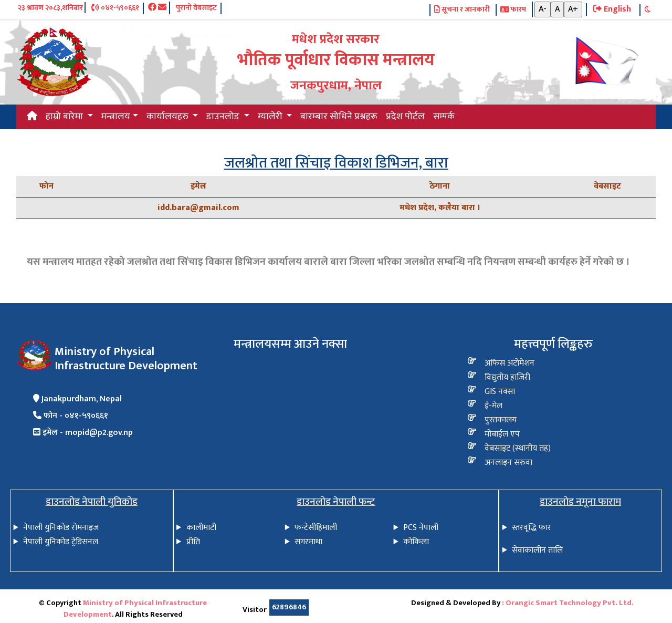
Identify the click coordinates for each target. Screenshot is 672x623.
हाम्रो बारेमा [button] (65, 117)
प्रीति (193, 542)
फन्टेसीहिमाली (316, 528)
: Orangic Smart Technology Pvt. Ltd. (568, 603)
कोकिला (416, 542)
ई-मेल (493, 406)
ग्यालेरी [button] (271, 117)
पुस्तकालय (501, 420)
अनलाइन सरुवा (508, 463)
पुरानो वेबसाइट (196, 8)
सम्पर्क (444, 117)
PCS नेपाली (421, 528)
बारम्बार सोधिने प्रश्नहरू (339, 117)
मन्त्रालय (116, 117)
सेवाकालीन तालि (537, 550)
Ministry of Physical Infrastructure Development (135, 609)
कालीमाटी (201, 528)
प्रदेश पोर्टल (405, 117)
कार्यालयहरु (169, 117)
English (612, 9)
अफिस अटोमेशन (510, 363)
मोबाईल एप (502, 434)
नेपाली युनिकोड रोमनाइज (61, 528)
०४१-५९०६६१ (115, 8)
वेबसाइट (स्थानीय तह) (518, 448)
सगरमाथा (308, 542)
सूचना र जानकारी (462, 10)
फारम (513, 10)
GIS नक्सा (500, 392)
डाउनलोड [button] (224, 117)
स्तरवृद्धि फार (532, 528)
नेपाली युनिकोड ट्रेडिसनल (61, 542)
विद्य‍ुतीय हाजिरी (507, 377)
